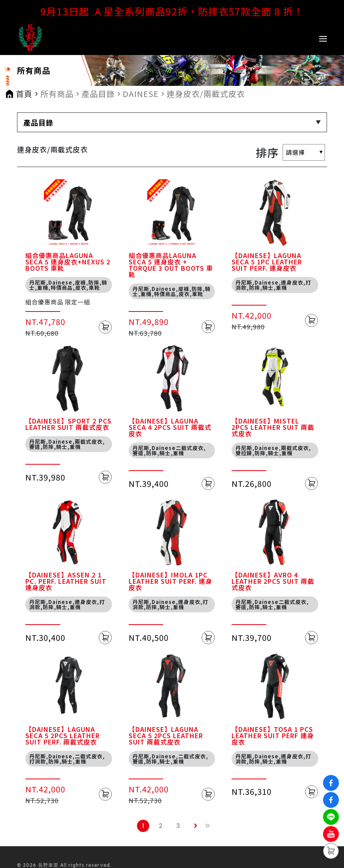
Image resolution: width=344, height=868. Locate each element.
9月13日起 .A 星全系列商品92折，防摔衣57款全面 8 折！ (172, 11)
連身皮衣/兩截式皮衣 (206, 94)
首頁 (24, 94)
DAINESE (141, 94)
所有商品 (57, 94)
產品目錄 (98, 94)
